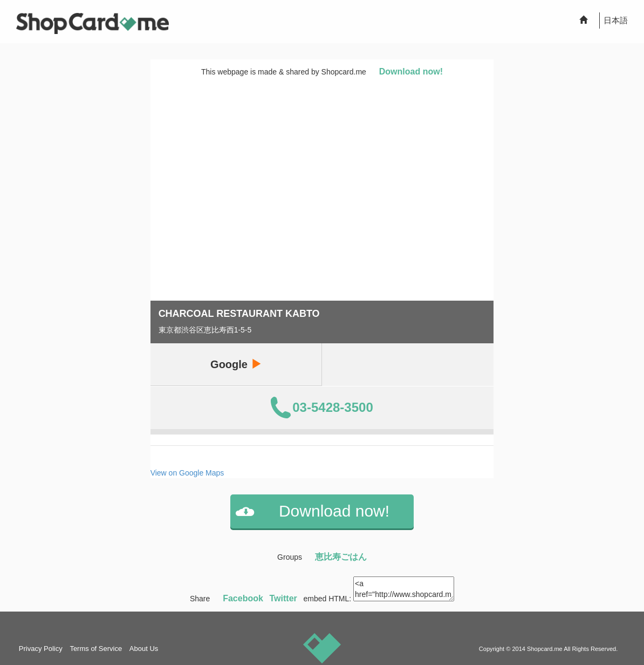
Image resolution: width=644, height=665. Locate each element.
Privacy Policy (41, 649)
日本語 (616, 20)
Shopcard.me (545, 649)
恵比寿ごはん (341, 557)
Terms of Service (96, 649)
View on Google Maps (187, 473)
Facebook (243, 598)
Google (236, 364)
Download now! (411, 72)
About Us (144, 649)
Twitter (283, 598)
